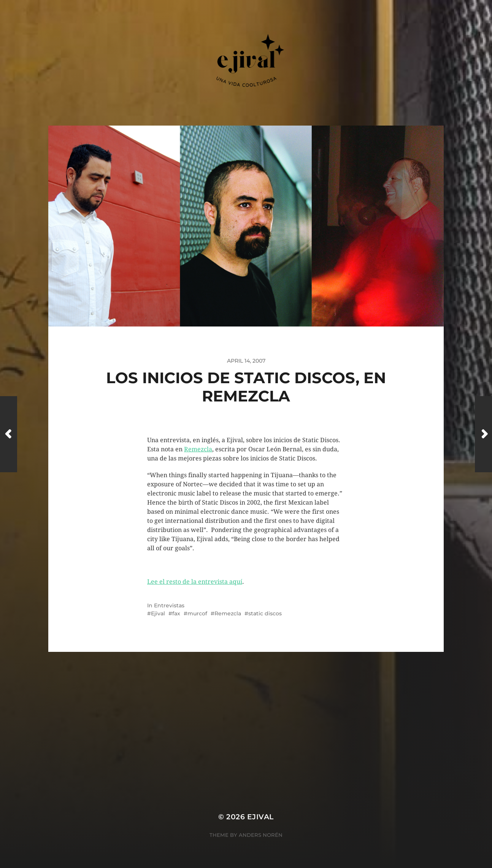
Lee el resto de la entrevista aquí (195, 582)
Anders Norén (261, 835)
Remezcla (198, 449)
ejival (260, 817)
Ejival (158, 613)
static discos (265, 613)
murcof (197, 613)
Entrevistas (169, 605)
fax (176, 613)
